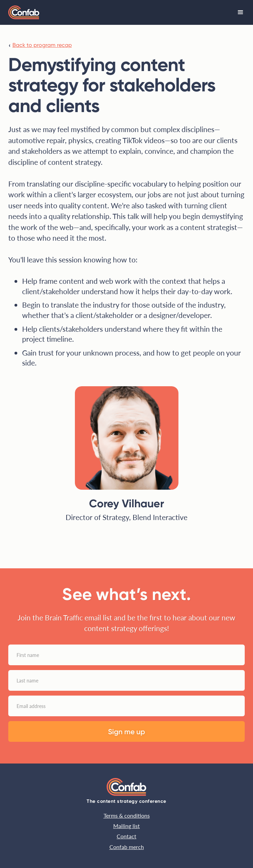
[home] (24, 12)
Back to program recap (42, 45)
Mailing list (126, 826)
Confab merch (127, 847)
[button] (241, 12)
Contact (126, 836)
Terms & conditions (127, 815)
